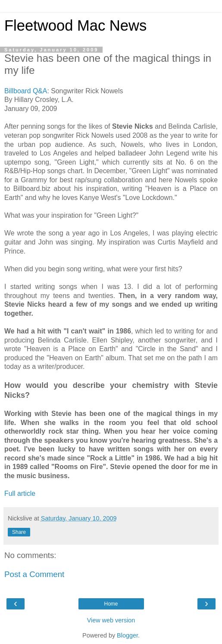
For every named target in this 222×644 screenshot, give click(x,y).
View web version (111, 620)
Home (111, 604)
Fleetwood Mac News (75, 25)
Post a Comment (34, 574)
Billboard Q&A (26, 91)
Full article (20, 493)
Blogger (127, 635)
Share (19, 532)
